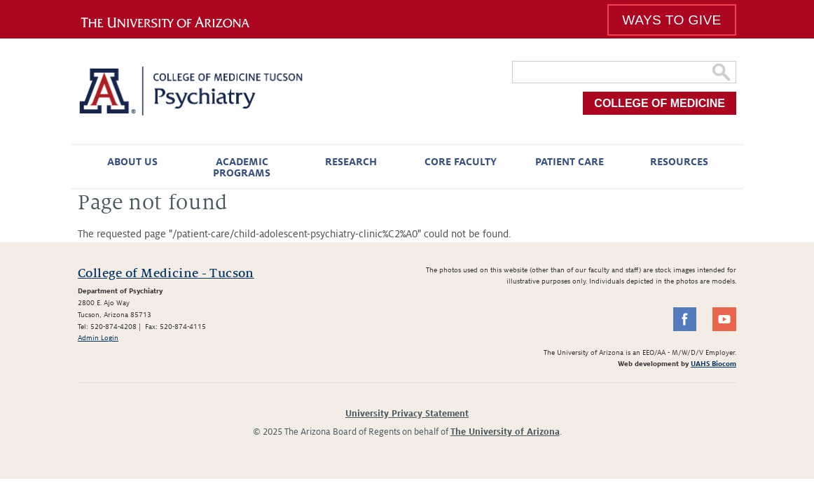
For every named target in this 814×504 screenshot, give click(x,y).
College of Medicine (660, 103)
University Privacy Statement (407, 414)
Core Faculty (461, 162)
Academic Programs (242, 167)
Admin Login (98, 338)
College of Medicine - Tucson (166, 273)
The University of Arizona (505, 432)
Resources (679, 162)
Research (351, 162)
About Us (132, 162)
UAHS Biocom (713, 364)
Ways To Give (671, 20)
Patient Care (570, 162)
